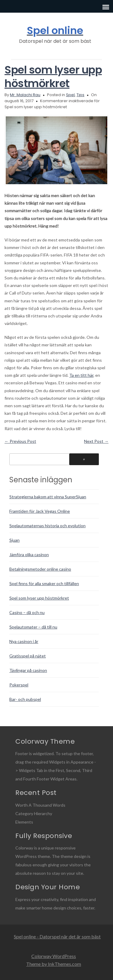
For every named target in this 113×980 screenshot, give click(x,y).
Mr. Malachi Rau (25, 95)
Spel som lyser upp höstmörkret (53, 77)
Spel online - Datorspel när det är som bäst (57, 936)
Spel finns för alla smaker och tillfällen (44, 583)
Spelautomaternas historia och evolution (47, 526)
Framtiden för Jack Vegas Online (40, 511)
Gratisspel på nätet (28, 656)
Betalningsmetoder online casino (40, 569)
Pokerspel (19, 685)
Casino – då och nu (27, 612)
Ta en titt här (81, 375)
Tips (80, 95)
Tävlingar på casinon (28, 670)
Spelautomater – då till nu (33, 627)
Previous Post (20, 441)
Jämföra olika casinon (29, 555)
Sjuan (14, 540)
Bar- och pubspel (25, 699)
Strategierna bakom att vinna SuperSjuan (48, 497)
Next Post (96, 441)
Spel (70, 95)
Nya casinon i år (24, 641)
